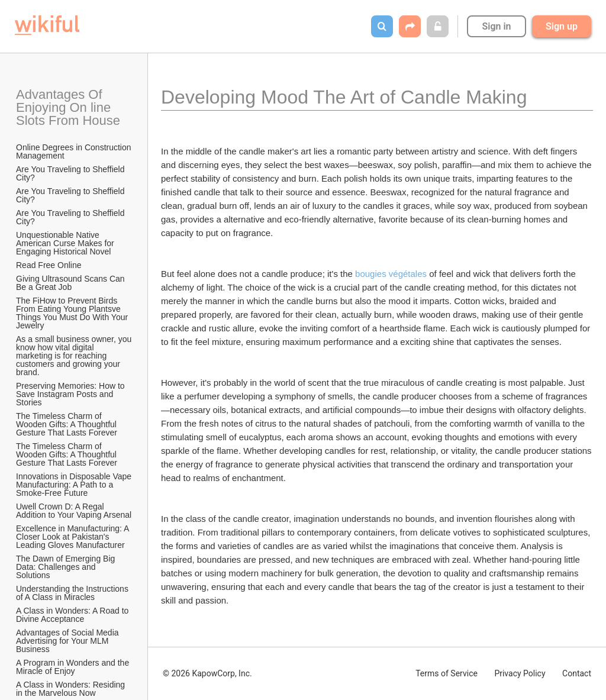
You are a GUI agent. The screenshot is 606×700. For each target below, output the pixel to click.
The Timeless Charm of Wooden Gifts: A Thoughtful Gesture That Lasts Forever (67, 424)
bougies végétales (391, 274)
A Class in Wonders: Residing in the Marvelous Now (72, 689)
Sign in (496, 26)
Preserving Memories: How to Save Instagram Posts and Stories (72, 394)
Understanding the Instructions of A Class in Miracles (73, 593)
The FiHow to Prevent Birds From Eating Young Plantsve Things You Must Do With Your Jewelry (73, 313)
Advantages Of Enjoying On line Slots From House (68, 107)
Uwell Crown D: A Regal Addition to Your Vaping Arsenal (74, 511)
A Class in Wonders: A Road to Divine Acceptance (73, 615)
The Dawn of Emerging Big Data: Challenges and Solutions (67, 567)
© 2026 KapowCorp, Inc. (207, 673)
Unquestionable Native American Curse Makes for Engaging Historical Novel (66, 243)
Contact (577, 673)
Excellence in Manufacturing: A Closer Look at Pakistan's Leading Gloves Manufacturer (74, 537)
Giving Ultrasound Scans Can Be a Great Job (72, 283)
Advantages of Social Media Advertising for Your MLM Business (68, 641)
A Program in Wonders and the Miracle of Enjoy (74, 667)
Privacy (520, 673)
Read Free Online (50, 265)
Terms (447, 673)
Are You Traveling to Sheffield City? (71, 173)
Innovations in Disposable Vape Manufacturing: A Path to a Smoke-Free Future (75, 485)
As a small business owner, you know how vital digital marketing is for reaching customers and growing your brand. (75, 356)
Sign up (562, 26)
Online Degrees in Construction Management (75, 151)
